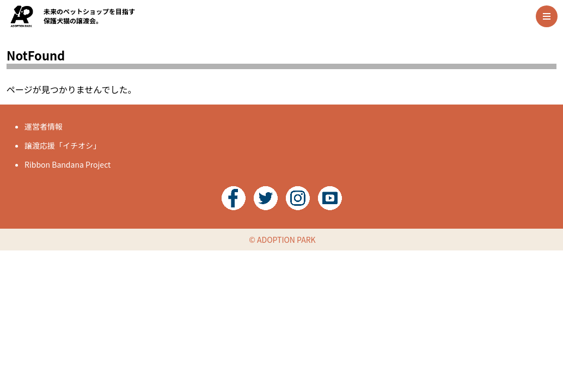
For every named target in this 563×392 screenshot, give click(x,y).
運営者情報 (44, 126)
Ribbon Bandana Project (68, 164)
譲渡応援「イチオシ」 (63, 145)
